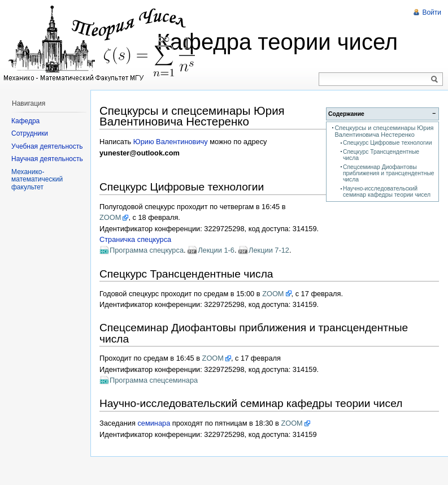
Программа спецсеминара (154, 380)
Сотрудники (30, 133)
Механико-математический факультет (37, 179)
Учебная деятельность (47, 146)
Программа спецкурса (147, 250)
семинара (154, 423)
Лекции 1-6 (216, 250)
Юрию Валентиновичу (171, 142)
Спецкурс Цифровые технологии (388, 143)
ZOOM (110, 217)
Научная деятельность (47, 159)
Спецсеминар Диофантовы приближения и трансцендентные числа (389, 174)
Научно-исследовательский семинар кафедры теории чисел (387, 192)
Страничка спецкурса (135, 239)
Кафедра (25, 121)
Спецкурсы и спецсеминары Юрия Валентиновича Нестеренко (384, 131)
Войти (432, 12)
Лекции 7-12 (269, 250)
